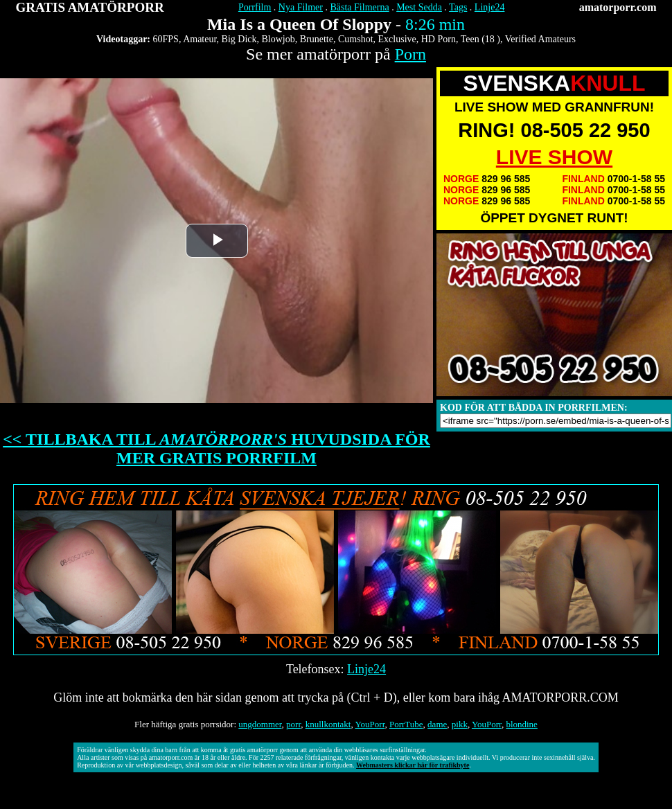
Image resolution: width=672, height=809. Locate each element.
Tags (458, 7)
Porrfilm (255, 7)
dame (437, 724)
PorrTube (406, 724)
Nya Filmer (301, 7)
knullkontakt (328, 724)
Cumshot (356, 39)
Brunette (317, 39)
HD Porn (439, 39)
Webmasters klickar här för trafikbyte (413, 765)
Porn (410, 54)
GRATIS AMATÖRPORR (90, 7)
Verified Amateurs (540, 39)
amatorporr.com (618, 7)
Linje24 (490, 7)
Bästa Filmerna (359, 7)
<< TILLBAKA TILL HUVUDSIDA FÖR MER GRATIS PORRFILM (216, 448)
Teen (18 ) (480, 39)
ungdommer (260, 724)
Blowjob (278, 39)
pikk (460, 724)
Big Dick (239, 39)
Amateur (200, 39)
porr (293, 724)
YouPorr (370, 724)
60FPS (166, 39)
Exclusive (397, 39)
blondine (522, 724)
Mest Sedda (419, 7)
